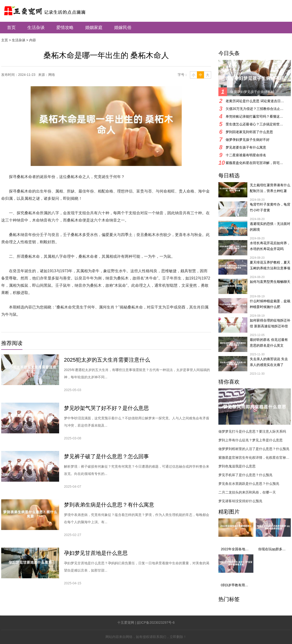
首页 (11, 28)
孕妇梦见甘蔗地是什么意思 (96, 553)
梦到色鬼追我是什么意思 (237, 466)
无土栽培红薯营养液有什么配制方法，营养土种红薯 (270, 188)
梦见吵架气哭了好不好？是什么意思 (106, 408)
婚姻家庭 (94, 28)
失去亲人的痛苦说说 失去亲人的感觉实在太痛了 (269, 362)
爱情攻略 (65, 28)
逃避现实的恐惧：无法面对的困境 (270, 227)
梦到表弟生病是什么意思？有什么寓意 (109, 505)
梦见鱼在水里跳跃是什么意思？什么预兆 (249, 484)
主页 (5, 40)
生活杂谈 (36, 28)
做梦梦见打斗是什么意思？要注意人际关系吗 (252, 431)
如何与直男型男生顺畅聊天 (270, 282)
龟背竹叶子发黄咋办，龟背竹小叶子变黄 (270, 207)
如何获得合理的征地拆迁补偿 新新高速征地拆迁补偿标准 (270, 324)
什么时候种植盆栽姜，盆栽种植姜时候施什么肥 (270, 304)
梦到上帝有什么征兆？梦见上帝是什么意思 (250, 440)
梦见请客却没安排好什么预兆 (240, 501)
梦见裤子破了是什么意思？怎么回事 (106, 456)
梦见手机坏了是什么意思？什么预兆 (245, 475)
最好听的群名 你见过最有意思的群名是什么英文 (269, 343)
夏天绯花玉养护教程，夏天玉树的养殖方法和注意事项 (270, 265)
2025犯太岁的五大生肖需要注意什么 (107, 360)
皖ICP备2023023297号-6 (156, 623)
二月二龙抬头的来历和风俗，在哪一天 (247, 492)
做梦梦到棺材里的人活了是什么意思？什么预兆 (254, 449)
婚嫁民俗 (123, 28)
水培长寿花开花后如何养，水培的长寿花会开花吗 (270, 246)
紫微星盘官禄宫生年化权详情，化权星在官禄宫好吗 (255, 458)
